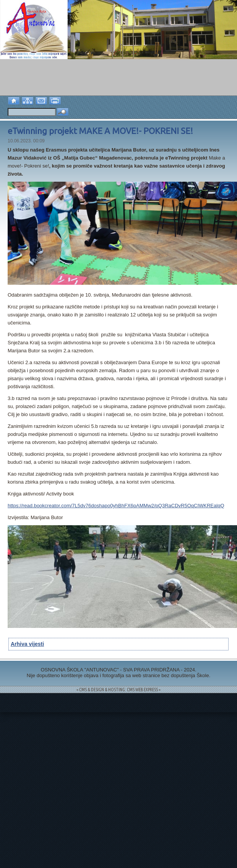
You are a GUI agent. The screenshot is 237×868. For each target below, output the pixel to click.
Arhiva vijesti (27, 644)
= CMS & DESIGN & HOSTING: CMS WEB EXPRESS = (118, 690)
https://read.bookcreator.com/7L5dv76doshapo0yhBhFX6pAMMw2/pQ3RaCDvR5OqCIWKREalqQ (116, 506)
